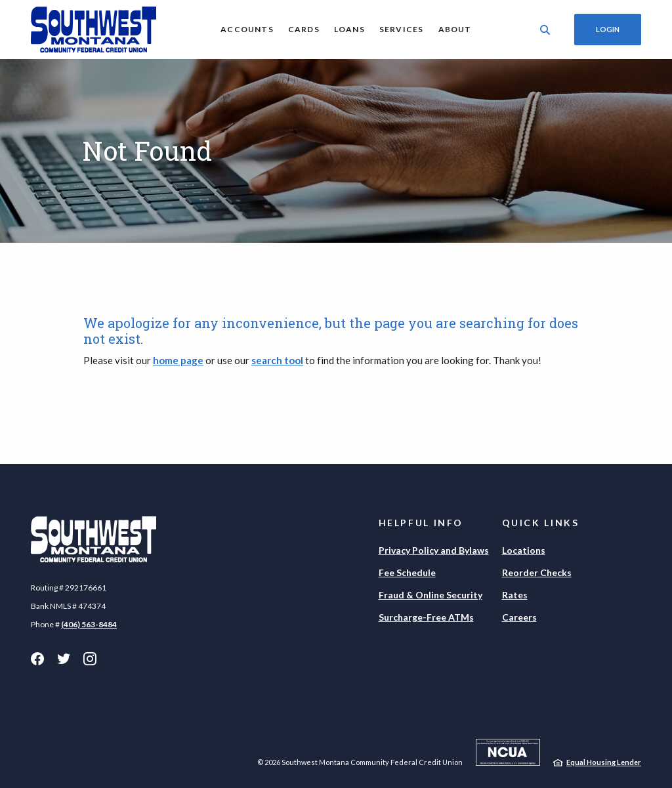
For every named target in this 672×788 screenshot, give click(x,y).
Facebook (37, 659)
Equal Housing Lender (604, 762)
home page (178, 360)
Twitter (64, 659)
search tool (277, 360)
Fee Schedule (407, 572)
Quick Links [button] (541, 523)
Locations (524, 550)
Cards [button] (304, 29)
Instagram (90, 659)
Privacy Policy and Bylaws (434, 550)
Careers (519, 617)
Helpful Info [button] (421, 523)
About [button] (455, 29)
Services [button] (402, 29)
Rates (515, 595)
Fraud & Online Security (430, 595)
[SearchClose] (545, 30)
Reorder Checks (537, 572)
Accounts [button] (247, 29)
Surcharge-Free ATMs (426, 617)
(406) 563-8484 (89, 624)
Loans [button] (349, 29)
